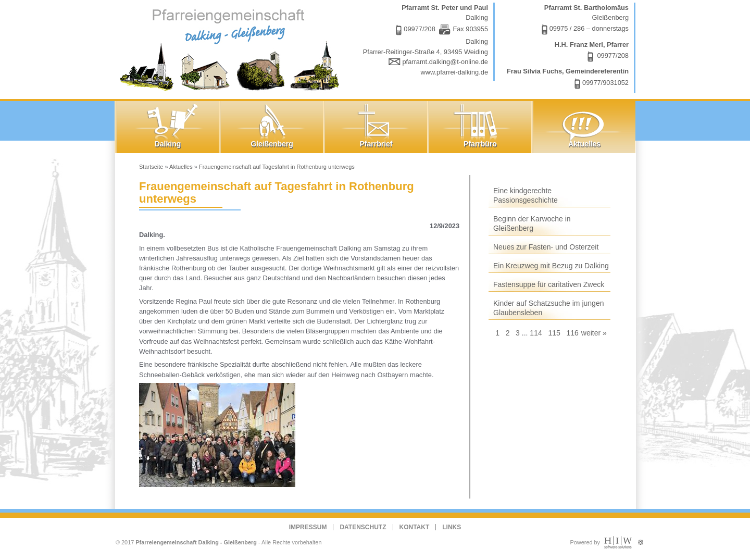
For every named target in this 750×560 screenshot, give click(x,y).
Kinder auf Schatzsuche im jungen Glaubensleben (548, 308)
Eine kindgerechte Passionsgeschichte (526, 195)
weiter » (594, 333)
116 (572, 333)
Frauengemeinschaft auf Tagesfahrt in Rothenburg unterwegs (277, 167)
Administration (640, 540)
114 (536, 333)
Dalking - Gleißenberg (232, 48)
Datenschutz (363, 527)
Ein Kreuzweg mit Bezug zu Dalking (551, 266)
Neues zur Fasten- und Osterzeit (546, 247)
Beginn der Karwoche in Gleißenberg (532, 223)
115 (554, 333)
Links (452, 527)
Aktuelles (181, 167)
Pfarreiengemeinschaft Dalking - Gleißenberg (196, 542)
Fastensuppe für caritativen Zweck (549, 284)
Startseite (151, 167)
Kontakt (415, 527)
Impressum (308, 527)
